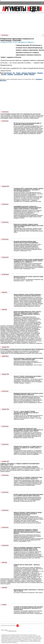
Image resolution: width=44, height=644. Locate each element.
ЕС (14, 73)
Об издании (5, 632)
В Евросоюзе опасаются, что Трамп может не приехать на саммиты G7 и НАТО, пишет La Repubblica (28, 448)
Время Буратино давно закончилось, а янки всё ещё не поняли (29, 590)
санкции (10, 74)
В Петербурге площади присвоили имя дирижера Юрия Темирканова (22, 349)
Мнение (4, 292)
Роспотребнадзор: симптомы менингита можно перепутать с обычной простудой (28, 359)
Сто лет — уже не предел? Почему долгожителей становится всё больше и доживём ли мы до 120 (26, 413)
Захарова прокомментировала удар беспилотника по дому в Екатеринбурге (26, 242)
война (26, 74)
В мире (4, 605)
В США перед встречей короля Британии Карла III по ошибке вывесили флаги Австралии (28, 495)
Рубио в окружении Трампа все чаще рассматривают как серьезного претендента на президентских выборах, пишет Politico (28, 430)
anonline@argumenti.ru (7, 634)
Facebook (39, 79)
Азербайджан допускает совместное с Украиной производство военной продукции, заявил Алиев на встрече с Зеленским (28, 208)
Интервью (5, 275)
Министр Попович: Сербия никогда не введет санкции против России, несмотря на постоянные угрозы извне (28, 514)
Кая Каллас (8, 73)
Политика (5, 35)
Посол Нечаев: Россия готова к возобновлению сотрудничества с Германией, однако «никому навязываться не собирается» (29, 261)
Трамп (18, 73)
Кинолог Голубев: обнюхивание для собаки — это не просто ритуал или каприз (28, 377)
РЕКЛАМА (4, 631)
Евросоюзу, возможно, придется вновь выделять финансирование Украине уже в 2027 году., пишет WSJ (29, 226)
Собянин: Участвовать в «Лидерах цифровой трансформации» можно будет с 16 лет (20, 464)
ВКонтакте (3, 80)
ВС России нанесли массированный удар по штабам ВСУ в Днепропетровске (27, 124)
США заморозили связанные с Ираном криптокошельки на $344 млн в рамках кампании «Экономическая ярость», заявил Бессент (27, 531)
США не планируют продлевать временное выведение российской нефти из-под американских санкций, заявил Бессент (27, 549)
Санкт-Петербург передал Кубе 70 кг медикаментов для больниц (20, 114)
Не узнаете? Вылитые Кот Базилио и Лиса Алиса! (28, 593)
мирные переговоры (29, 73)
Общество (5, 186)
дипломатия (18, 74)
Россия (4, 74)
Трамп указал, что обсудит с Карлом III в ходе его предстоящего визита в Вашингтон (28, 478)
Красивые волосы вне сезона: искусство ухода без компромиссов (28, 277)
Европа (32, 74)
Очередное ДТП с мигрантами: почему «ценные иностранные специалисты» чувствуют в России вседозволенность (29, 190)
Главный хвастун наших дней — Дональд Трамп (27, 565)
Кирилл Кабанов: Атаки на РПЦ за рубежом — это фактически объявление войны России (28, 295)
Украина (40, 73)
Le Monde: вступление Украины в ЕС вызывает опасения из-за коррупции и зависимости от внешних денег (28, 608)
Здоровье (5, 356)
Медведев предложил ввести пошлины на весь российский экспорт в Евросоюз (28, 394)
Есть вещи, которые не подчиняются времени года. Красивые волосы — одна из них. (29, 280)
